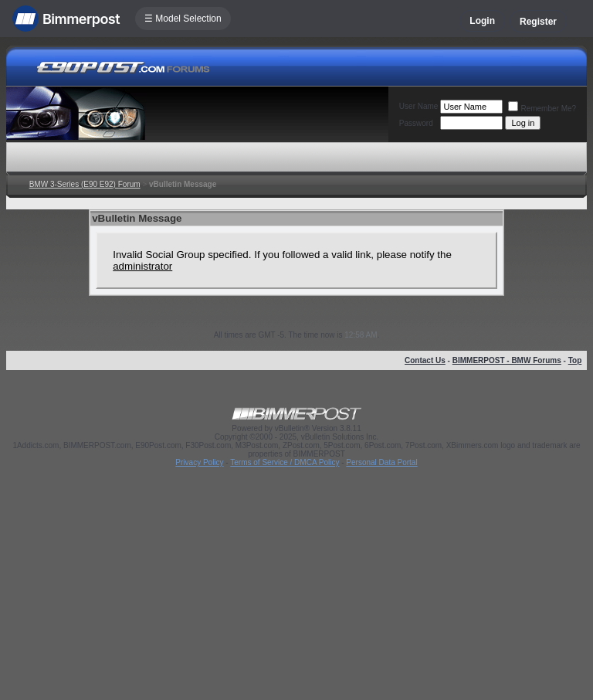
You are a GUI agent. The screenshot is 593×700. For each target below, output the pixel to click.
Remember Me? (542, 109)
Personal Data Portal (381, 462)
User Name (419, 106)
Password (416, 123)
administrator (142, 266)
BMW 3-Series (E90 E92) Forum (85, 184)
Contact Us (425, 360)
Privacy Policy (199, 462)
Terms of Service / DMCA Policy (285, 462)
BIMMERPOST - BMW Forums (507, 360)
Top (575, 360)
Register (538, 22)
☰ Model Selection (183, 19)
